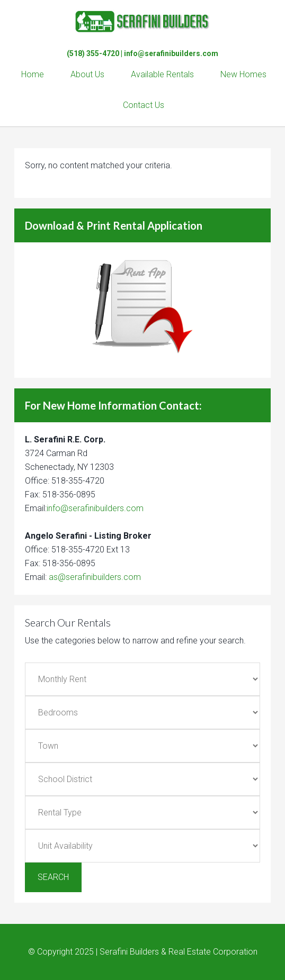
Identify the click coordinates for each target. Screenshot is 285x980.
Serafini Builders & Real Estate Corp (142, 21)
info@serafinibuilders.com (171, 53)
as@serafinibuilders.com (95, 577)
